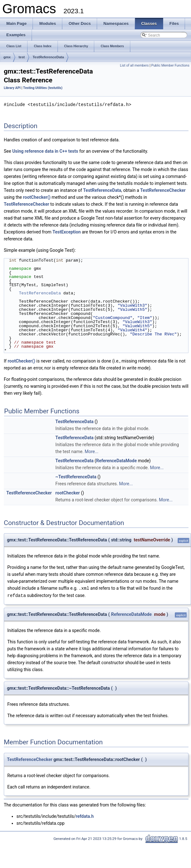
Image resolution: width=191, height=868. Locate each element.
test (22, 57)
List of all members (134, 65)
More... (92, 451)
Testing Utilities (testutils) (43, 88)
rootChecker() (37, 197)
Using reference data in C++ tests (45, 151)
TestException (67, 232)
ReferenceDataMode (117, 460)
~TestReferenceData (76, 476)
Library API (12, 88)
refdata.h (85, 815)
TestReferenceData (48, 57)
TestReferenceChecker (163, 190)
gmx (7, 57)
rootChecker (68, 493)
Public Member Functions (170, 65)
